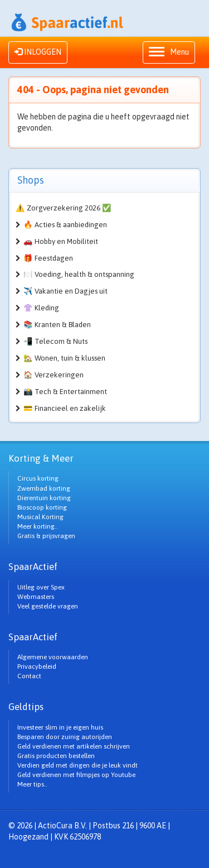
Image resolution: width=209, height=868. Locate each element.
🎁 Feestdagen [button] (48, 258)
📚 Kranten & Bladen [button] (57, 325)
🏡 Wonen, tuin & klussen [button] (64, 358)
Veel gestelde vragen (48, 606)
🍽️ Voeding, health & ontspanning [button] (79, 274)
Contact (29, 676)
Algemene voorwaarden (53, 657)
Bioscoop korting (42, 507)
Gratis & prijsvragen (46, 536)
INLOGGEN (38, 52)
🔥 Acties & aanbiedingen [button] (65, 225)
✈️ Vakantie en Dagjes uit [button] (65, 291)
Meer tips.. (32, 784)
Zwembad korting (44, 488)
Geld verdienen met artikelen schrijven (74, 746)
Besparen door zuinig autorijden (65, 737)
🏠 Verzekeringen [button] (54, 375)
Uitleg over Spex (41, 587)
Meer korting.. (38, 526)
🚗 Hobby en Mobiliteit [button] (61, 241)
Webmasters (36, 597)
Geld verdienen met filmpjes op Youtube (76, 775)
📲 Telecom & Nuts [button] (55, 341)
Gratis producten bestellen (56, 756)
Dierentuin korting (44, 498)
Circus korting (38, 478)
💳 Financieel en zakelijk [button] (65, 408)
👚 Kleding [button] (41, 308)
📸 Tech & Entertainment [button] (65, 392)
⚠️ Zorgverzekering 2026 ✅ (64, 208)
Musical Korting (40, 517)
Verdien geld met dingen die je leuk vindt (77, 765)
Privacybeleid (37, 666)
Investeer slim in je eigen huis (60, 727)
